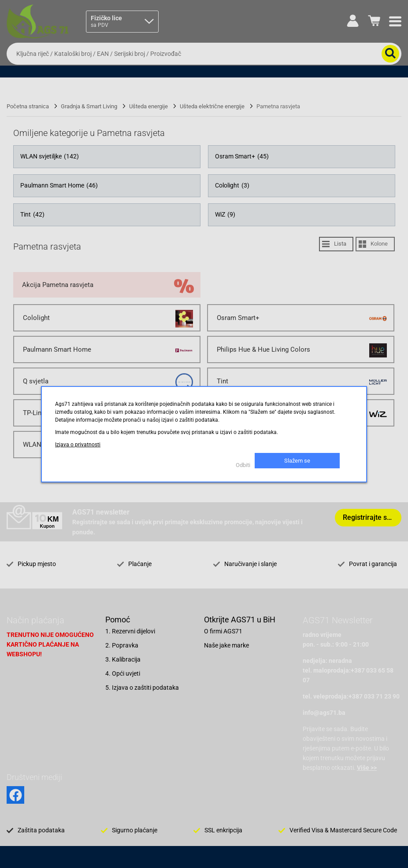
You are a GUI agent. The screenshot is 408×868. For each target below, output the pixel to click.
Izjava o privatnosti (78, 445)
